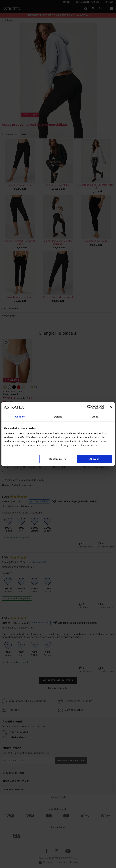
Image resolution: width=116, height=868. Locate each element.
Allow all (94, 459)
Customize (57, 459)
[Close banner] (111, 407)
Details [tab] (58, 417)
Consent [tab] (20, 417)
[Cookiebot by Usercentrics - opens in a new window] (90, 407)
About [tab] (96, 417)
